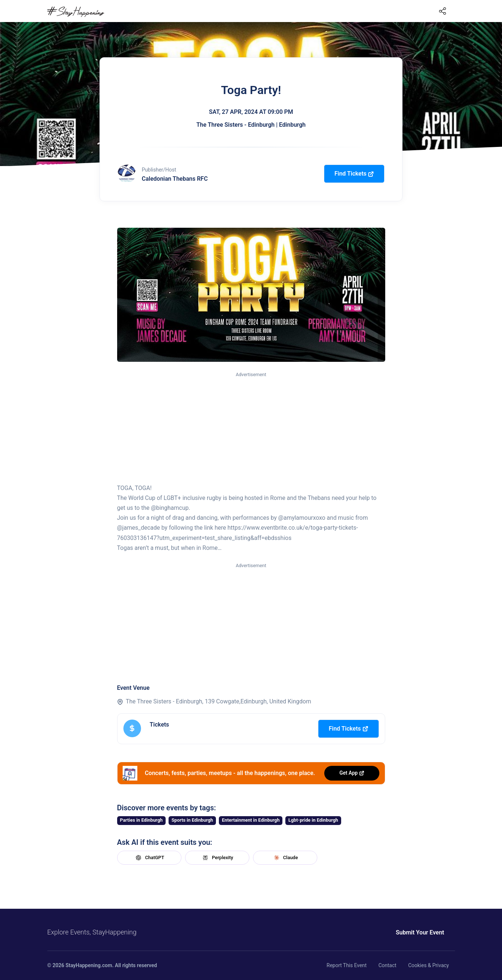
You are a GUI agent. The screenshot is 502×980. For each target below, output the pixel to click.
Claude (285, 858)
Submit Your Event (420, 932)
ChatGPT (149, 858)
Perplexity (217, 858)
